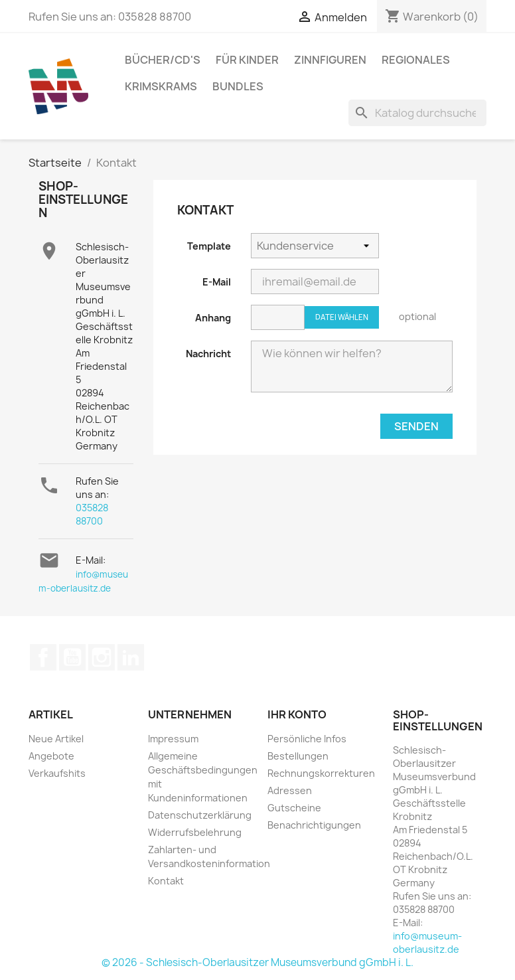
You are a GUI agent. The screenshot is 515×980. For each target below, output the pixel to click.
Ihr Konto (297, 714)
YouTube (72, 657)
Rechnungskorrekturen (321, 773)
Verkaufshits (57, 773)
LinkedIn (131, 657)
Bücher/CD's (163, 60)
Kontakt (166, 881)
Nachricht (208, 354)
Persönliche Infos (307, 739)
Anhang (213, 318)
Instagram (102, 657)
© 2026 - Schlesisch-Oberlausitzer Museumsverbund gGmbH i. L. (257, 962)
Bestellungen (298, 756)
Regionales (416, 60)
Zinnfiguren (330, 60)
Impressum (173, 739)
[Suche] (417, 113)
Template (209, 246)
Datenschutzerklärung (200, 815)
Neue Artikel (56, 739)
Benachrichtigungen (314, 825)
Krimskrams (161, 86)
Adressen (290, 790)
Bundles (238, 86)
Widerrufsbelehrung (195, 832)
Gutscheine (294, 808)
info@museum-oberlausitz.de (427, 942)
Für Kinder (247, 60)
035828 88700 (92, 514)
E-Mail (217, 282)
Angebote (51, 756)
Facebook (43, 657)
